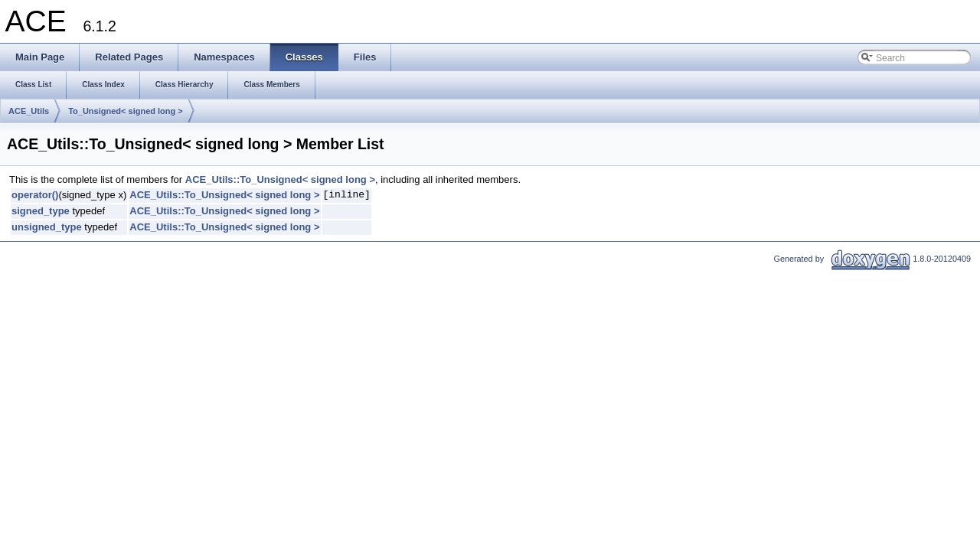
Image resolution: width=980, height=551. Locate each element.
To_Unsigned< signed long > (126, 111)
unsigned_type (47, 227)
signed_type (41, 211)
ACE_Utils (29, 111)
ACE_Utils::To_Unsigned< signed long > (280, 179)
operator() (35, 195)
